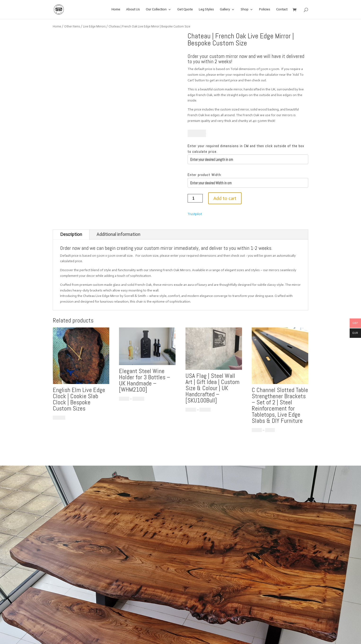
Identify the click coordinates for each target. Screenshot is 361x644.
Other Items (72, 26)
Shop (244, 10)
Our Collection (156, 10)
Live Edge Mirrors (94, 26)
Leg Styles (206, 10)
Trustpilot (195, 214)
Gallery (225, 10)
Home (116, 10)
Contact (282, 10)
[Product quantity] (195, 198)
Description (71, 234)
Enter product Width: (205, 175)
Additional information (118, 234)
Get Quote (185, 10)
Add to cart (225, 198)
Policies (265, 10)
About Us (133, 10)
